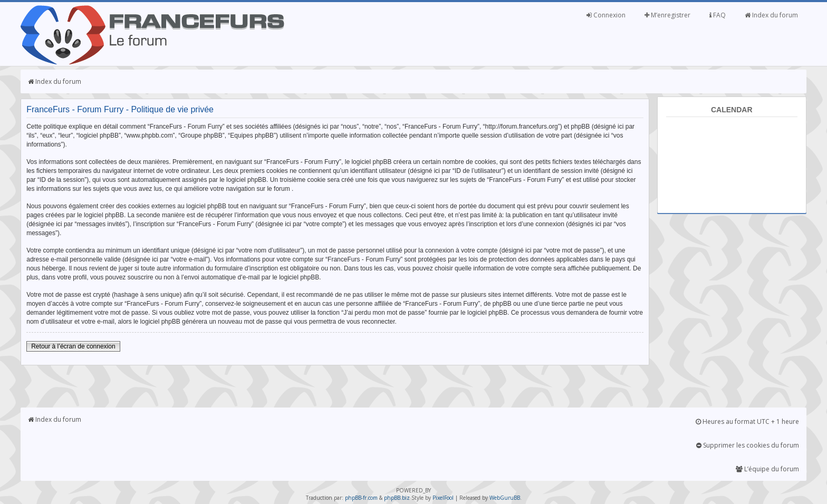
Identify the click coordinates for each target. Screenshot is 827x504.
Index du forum (771, 15)
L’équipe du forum (767, 469)
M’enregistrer (667, 15)
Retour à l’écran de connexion (73, 346)
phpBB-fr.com (361, 498)
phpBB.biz (397, 498)
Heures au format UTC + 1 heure (747, 421)
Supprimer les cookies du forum (748, 445)
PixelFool (443, 498)
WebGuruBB (505, 498)
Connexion (606, 15)
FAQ (718, 15)
